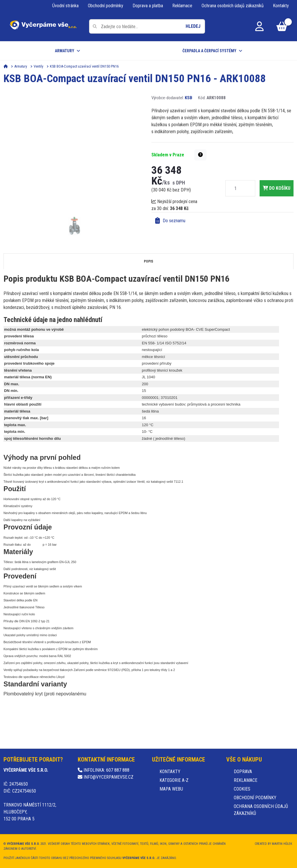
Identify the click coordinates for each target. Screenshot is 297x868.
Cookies (242, 789)
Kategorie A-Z (174, 780)
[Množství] (236, 188)
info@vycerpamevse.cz (106, 777)
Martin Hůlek (282, 844)
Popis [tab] (148, 261)
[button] (200, 155)
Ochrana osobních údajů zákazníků (233, 6)
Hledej (193, 26)
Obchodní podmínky (106, 6)
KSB (189, 98)
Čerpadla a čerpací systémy (209, 51)
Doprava (243, 772)
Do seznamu (170, 221)
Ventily (38, 66)
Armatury (65, 51)
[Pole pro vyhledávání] (147, 26)
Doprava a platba (148, 6)
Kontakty (281, 6)
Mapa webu (171, 789)
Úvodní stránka (65, 6)
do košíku (277, 188)
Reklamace (182, 6)
